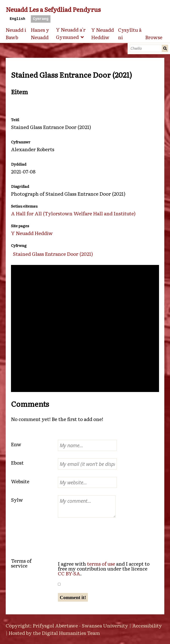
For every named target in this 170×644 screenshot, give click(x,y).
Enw (16, 444)
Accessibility (147, 625)
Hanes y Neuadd (40, 33)
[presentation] (46, 533)
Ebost (17, 463)
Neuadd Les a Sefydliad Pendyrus (53, 9)
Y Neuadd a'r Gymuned (71, 33)
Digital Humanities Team (71, 633)
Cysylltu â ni (130, 33)
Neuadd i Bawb (16, 33)
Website (20, 481)
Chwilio (165, 48)
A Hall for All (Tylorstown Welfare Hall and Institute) (73, 213)
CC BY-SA (69, 573)
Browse (154, 37)
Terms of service (21, 563)
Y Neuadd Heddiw (103, 33)
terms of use (101, 564)
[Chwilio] (146, 48)
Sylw (17, 500)
